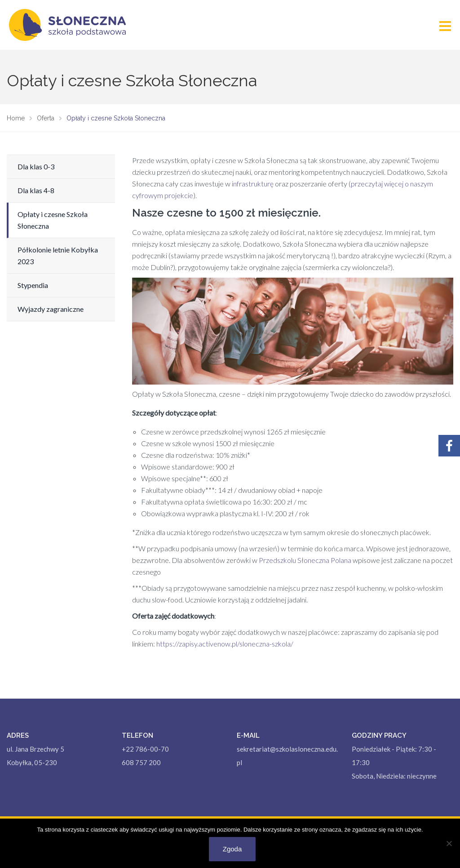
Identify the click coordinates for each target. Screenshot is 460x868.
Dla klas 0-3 (36, 166)
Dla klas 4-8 (36, 190)
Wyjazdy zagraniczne (51, 309)
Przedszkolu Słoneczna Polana (305, 560)
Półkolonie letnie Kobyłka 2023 (58, 255)
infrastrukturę (253, 184)
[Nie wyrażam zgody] (449, 843)
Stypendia (33, 285)
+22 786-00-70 (145, 749)
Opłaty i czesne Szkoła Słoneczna (53, 220)
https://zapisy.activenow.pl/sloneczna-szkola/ (225, 644)
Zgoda (232, 849)
